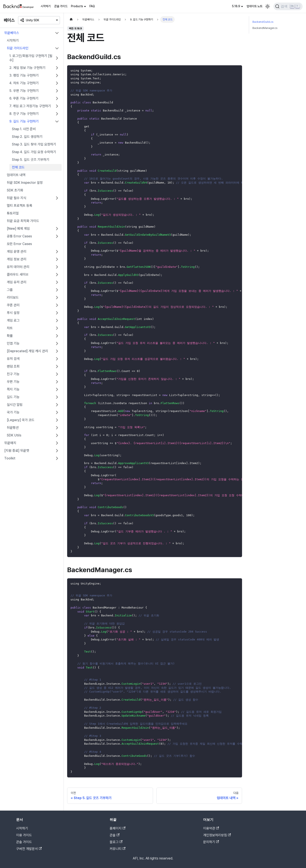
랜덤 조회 (13, 366)
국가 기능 (13, 412)
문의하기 (211, 842)
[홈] (71, 19)
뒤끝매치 (10, 443)
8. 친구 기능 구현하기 (24, 114)
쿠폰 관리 (13, 305)
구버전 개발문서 (29, 849)
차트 (10, 328)
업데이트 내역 (16, 175)
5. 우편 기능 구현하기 (24, 91)
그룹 (10, 290)
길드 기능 (13, 397)
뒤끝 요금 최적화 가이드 (23, 221)
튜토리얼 (13, 213)
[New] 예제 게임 (18, 229)
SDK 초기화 (15, 190)
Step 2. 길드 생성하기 (27, 137)
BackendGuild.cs (263, 22)
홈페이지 (118, 828)
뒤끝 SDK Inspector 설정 (25, 183)
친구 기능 (13, 374)
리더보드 (13, 297)
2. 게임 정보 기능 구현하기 (27, 68)
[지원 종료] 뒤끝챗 (17, 451)
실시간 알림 (15, 405)
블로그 (116, 842)
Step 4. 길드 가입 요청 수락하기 (34, 152)
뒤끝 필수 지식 (17, 198)
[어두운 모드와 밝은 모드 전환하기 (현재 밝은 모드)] (268, 6)
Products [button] (77, 6)
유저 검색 (13, 359)
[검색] (288, 6)
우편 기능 (13, 382)
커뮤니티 (118, 849)
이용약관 (211, 828)
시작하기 (46, 6)
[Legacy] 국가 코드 (21, 420)
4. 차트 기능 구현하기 (24, 83)
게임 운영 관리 (17, 252)
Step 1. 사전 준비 (24, 129)
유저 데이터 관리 (18, 267)
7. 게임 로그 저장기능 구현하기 (30, 106)
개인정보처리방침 (217, 835)
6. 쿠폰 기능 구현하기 (24, 98)
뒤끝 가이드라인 (18, 48)
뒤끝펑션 (13, 428)
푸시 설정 (13, 313)
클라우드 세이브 (18, 274)
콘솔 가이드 (61, 6)
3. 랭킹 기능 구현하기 (24, 75)
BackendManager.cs (265, 28)
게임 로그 (13, 320)
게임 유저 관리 (17, 282)
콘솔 (115, 835)
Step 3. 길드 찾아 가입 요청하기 (34, 144)
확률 (10, 336)
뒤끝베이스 (12, 33)
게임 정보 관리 (17, 259)
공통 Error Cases (19, 236)
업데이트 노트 (254, 6)
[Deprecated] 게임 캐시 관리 (27, 351)
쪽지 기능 (13, 389)
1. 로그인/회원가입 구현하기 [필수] (31, 58)
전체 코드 (18, 167)
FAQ (92, 6)
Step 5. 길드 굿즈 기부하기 (31, 160)
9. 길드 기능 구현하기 (24, 121)
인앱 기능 (13, 343)
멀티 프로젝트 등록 (20, 206)
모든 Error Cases (19, 244)
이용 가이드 (24, 835)
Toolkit (10, 458)
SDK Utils (14, 435)
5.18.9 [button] (236, 6)
